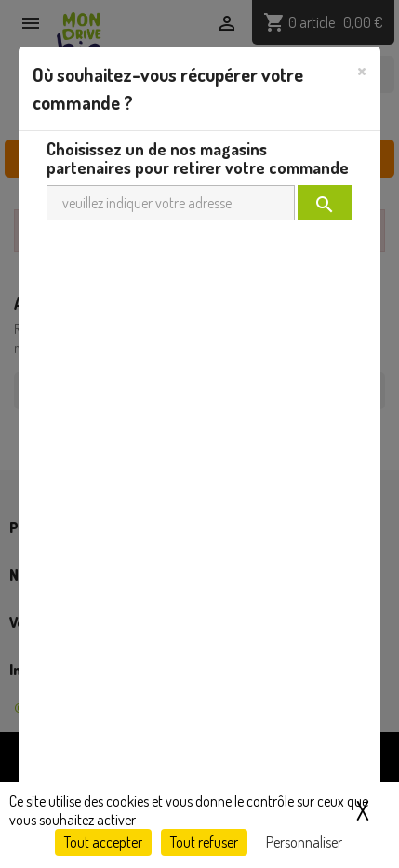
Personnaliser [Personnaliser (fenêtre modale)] (304, 842)
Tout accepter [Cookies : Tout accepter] (103, 842)
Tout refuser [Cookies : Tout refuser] (204, 842)
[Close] (362, 70)
